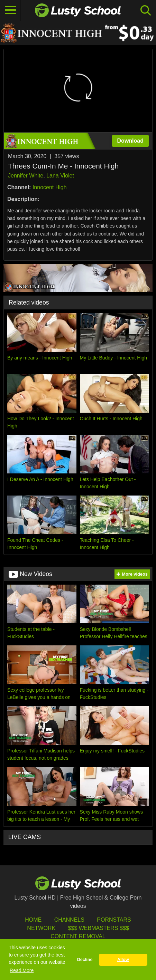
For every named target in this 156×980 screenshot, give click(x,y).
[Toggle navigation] (10, 10)
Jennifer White (26, 176)
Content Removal (78, 936)
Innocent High (50, 187)
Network (41, 928)
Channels (69, 920)
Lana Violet (60, 176)
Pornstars (114, 920)
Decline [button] (85, 960)
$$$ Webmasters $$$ (99, 928)
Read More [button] (22, 970)
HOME (33, 920)
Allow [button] (123, 960)
